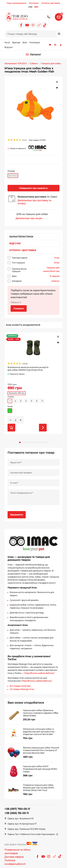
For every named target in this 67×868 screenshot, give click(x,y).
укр (30, 7)
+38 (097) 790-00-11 (49, 17)
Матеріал (17, 281)
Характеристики (21, 237)
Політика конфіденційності (15, 862)
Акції (7, 42)
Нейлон (55, 281)
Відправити (17, 515)
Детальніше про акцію (29, 218)
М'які (57, 263)
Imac (57, 258)
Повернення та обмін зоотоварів (17, 851)
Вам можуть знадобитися (23, 325)
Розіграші (35, 42)
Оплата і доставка (23, 250)
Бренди (16, 42)
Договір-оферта (14, 857)
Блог (25, 42)
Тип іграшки (18, 263)
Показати (19, 308)
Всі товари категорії (20, 686)
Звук (14, 276)
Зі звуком (55, 276)
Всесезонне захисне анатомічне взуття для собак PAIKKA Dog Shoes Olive (28, 369)
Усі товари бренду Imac (22, 689)
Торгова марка (20, 258)
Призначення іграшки (19, 270)
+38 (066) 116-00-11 (17, 813)
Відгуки (9, 47)
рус (36, 7)
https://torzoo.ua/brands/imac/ (39, 673)
